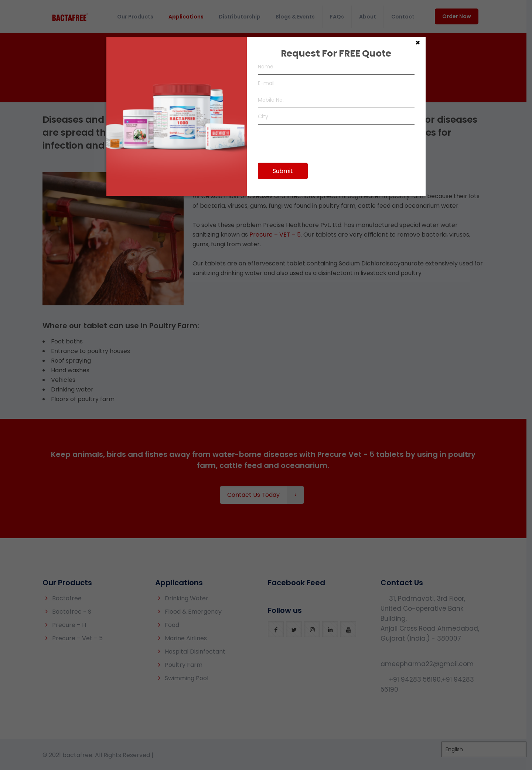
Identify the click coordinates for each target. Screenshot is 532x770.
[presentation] (314, 140)
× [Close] (418, 42)
